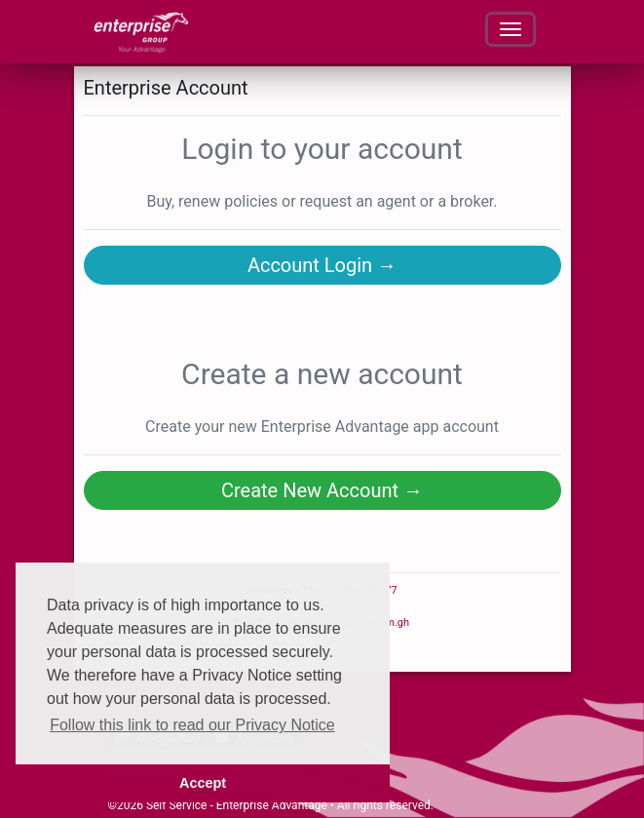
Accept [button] (203, 783)
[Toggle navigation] (511, 29)
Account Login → (322, 265)
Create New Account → (322, 490)
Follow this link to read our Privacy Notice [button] (192, 725)
